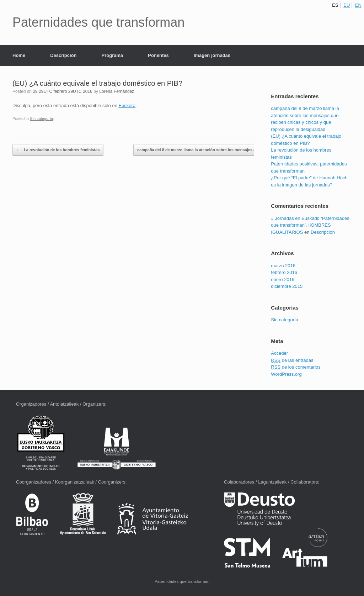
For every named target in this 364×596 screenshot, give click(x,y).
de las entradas (292, 360)
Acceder (279, 353)
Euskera (127, 106)
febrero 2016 (284, 272)
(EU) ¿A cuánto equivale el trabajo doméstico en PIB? (97, 83)
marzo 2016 (283, 266)
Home (19, 55)
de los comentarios (296, 367)
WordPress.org (286, 374)
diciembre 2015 (287, 286)
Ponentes (158, 55)
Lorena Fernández (117, 91)
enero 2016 (283, 279)
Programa (113, 55)
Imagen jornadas (212, 55)
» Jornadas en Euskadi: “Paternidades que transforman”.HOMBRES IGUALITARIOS (310, 225)
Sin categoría (41, 118)
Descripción (63, 55)
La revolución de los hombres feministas (58, 150)
